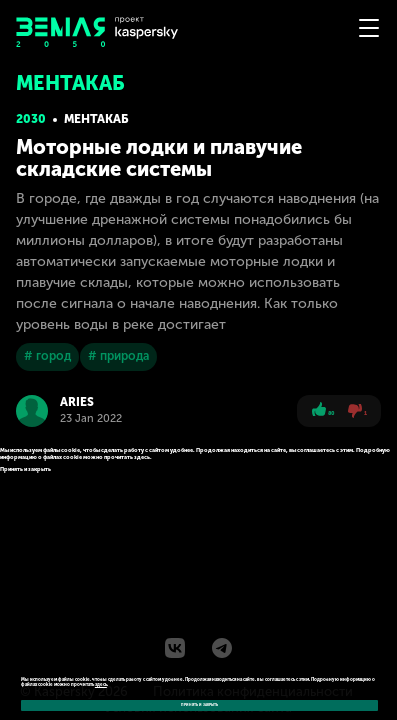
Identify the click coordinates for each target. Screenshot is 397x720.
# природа (118, 356)
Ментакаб (96, 119)
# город (47, 356)
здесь (101, 684)
